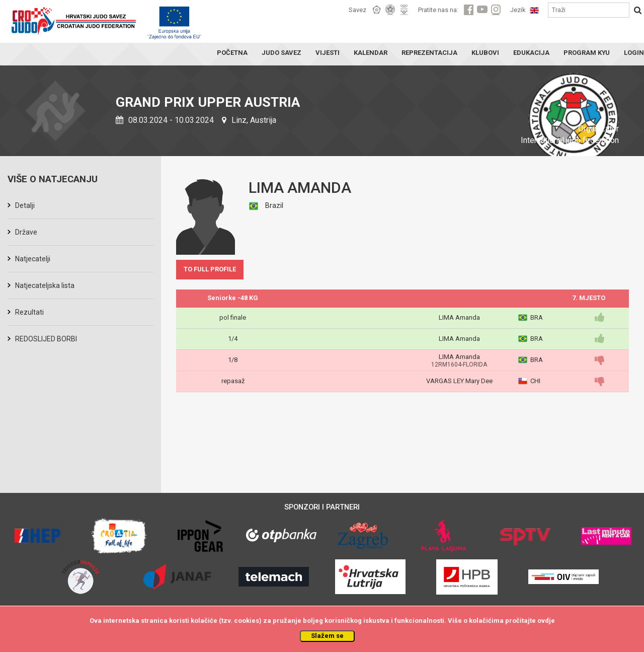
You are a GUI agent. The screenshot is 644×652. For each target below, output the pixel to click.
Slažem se (327, 636)
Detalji (25, 205)
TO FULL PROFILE (210, 269)
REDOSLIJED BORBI (46, 339)
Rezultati (29, 312)
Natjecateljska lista (45, 285)
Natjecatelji (33, 259)
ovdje (546, 621)
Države (26, 232)
